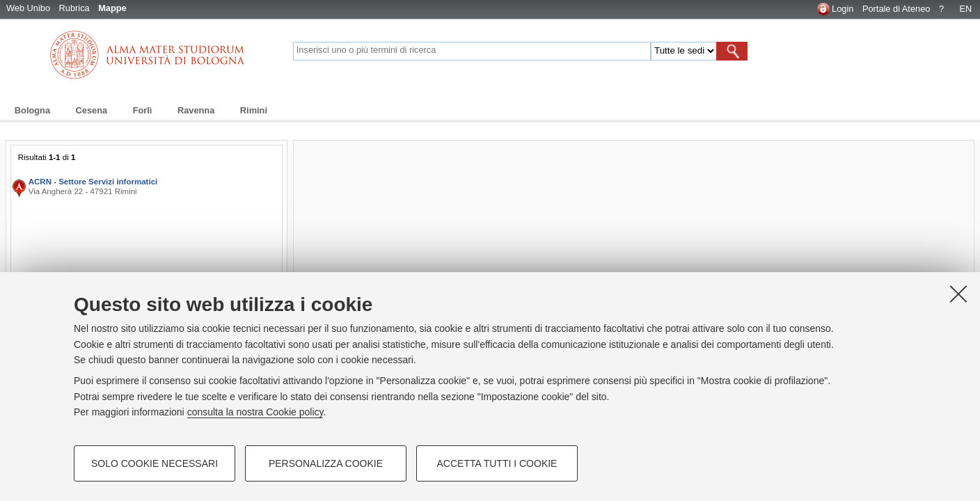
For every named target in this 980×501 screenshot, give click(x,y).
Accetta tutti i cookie (497, 463)
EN (965, 9)
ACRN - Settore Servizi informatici (93, 182)
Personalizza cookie (326, 463)
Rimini (254, 110)
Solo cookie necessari (155, 463)
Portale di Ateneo (896, 9)
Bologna (32, 110)
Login (843, 9)
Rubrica (74, 8)
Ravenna (196, 110)
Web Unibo (28, 8)
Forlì (143, 110)
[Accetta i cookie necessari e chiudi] (958, 294)
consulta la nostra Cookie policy (255, 412)
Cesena (92, 110)
